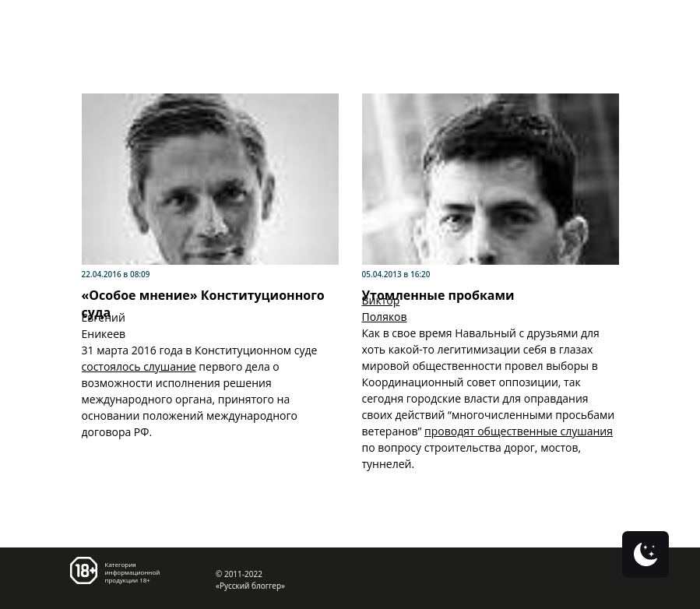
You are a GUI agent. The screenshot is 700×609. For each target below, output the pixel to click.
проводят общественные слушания (519, 431)
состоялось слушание (139, 366)
